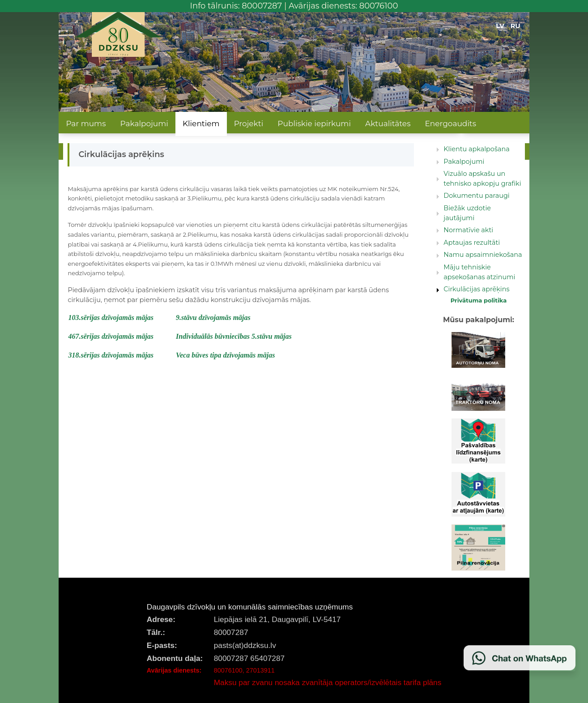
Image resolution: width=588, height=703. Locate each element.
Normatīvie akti (468, 230)
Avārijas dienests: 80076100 (343, 6)
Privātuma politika (479, 300)
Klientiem (201, 124)
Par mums (86, 124)
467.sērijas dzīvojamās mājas (111, 336)
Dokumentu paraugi (476, 196)
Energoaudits (450, 124)
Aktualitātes (388, 124)
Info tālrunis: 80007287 (236, 6)
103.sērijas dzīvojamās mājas (111, 317)
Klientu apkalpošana (476, 149)
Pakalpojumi (144, 124)
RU (516, 26)
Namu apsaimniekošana (483, 255)
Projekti (249, 124)
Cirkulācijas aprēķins (476, 289)
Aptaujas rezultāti (472, 243)
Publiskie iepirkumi (314, 124)
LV (500, 26)
